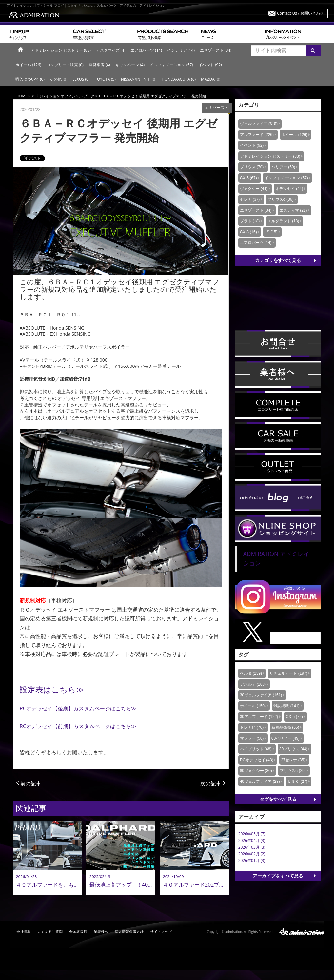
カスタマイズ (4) (111, 50)
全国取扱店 (78, 931)
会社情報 (24, 931)
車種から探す (102, 34)
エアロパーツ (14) (146, 50)
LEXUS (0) (81, 79)
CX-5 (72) (294, 717)
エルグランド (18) (283, 221)
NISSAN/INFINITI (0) (139, 79)
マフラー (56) (252, 738)
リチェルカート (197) (288, 673)
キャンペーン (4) (130, 65)
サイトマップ (161, 931)
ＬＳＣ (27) (297, 782)
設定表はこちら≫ (52, 689)
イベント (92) (210, 65)
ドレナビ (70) (252, 727)
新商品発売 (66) (285, 727)
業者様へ (101, 931)
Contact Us (300, 13)
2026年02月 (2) (252, 854)
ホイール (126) (28, 65)
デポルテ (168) (253, 684)
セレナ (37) (250, 199)
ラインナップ (39, 34)
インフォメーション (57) (171, 65)
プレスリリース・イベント (295, 34)
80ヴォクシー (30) (256, 771)
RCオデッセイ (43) (257, 760)
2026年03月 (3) (252, 847)
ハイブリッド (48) (256, 749)
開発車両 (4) (99, 65)
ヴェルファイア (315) (259, 124)
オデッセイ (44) (289, 189)
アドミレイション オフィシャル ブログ (63, 96)
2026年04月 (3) (252, 841)
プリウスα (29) (293, 771)
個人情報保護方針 (129, 931)
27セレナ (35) (293, 760)
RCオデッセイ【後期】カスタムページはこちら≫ (78, 708)
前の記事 (29, 783)
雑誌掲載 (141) (286, 706)
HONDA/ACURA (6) (179, 79)
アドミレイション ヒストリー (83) (61, 50)
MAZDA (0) (211, 79)
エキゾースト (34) (216, 50)
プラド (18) (250, 221)
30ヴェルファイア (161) (261, 695)
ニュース (230, 34)
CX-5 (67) (248, 178)
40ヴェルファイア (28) (260, 782)
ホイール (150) (253, 706)
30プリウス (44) (293, 749)
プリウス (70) (252, 167)
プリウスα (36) (281, 199)
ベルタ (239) (251, 673)
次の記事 (213, 783)
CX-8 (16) (248, 232)
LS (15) (271, 232)
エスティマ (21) (293, 210)
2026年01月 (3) (252, 861)
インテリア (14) (181, 50)
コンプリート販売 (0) (65, 65)
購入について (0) (30, 79)
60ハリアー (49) (285, 738)
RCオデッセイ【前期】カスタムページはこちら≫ (78, 726)
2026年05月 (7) (252, 834)
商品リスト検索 (166, 34)
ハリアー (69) (283, 167)
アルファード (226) (257, 135)
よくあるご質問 (50, 931)
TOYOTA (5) (105, 79)
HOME (22, 96)
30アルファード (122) (259, 717)
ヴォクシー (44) (254, 189)
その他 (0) (59, 79)
